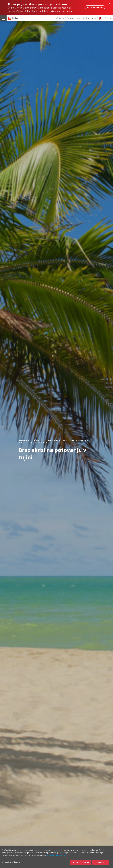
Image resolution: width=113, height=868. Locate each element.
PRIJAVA (110, 18)
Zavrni (101, 862)
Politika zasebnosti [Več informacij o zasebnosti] (56, 855)
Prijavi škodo (95, 7)
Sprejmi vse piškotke (80, 862)
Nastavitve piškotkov (11, 862)
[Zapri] (109, 850)
